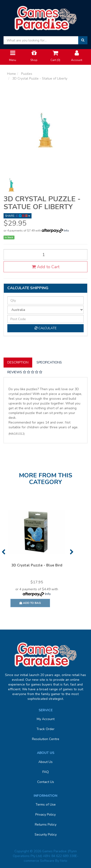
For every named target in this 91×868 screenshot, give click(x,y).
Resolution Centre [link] (46, 739)
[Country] (45, 310)
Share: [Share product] (18, 216)
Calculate (46, 328)
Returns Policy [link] (46, 825)
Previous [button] (3, 552)
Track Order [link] (45, 729)
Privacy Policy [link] (45, 815)
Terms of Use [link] (46, 805)
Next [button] (72, 552)
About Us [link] (45, 762)
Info (66, 231)
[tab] (18, 363)
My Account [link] (46, 719)
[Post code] (45, 319)
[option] (37, 558)
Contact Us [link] (46, 782)
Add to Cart (46, 267)
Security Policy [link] (46, 835)
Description (18, 362)
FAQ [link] (46, 772)
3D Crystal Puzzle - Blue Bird (37, 565)
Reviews (25, 372)
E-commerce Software (51, 858)
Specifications (49, 362)
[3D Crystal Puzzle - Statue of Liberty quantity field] (45, 255)
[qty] (45, 300)
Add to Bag (30, 603)
